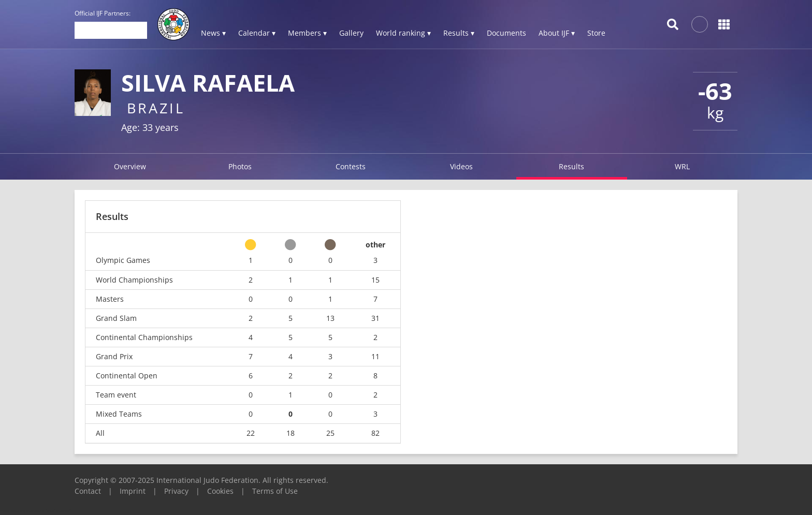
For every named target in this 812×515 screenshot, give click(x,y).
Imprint (133, 491)
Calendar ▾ (257, 33)
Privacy (176, 491)
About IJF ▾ (557, 33)
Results (571, 166)
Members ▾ (307, 33)
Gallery (351, 33)
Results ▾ (459, 33)
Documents (506, 33)
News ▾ (213, 33)
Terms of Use (275, 491)
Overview (130, 166)
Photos (240, 166)
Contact (88, 491)
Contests (351, 166)
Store (596, 33)
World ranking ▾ (403, 33)
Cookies (220, 491)
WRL (682, 166)
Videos (461, 166)
